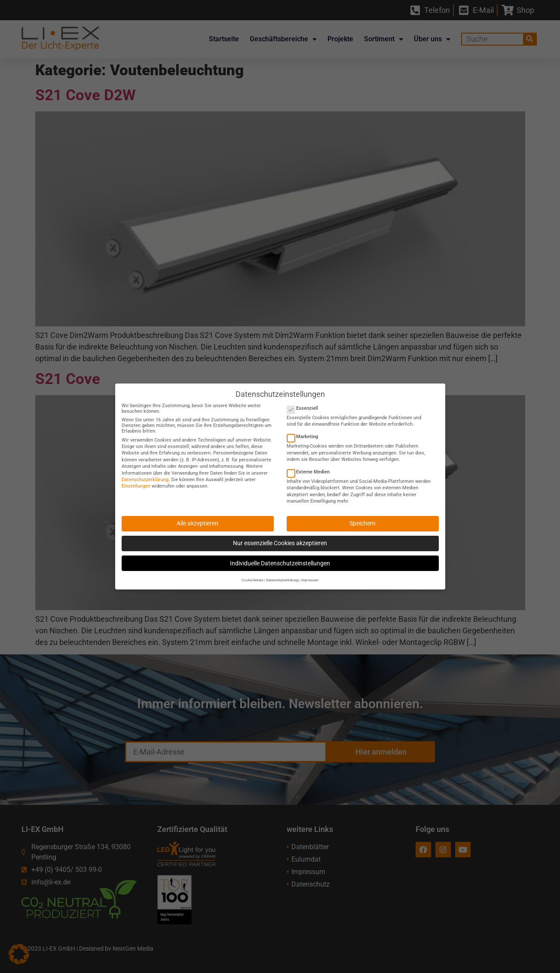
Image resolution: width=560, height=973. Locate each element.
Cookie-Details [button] (252, 574)
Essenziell (305, 402)
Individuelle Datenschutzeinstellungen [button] (280, 557)
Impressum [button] (310, 574)
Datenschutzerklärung (145, 474)
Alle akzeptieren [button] (197, 517)
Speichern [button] (363, 517)
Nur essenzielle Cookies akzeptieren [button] (280, 537)
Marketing (305, 431)
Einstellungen (136, 480)
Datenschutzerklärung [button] (282, 574)
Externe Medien (311, 466)
